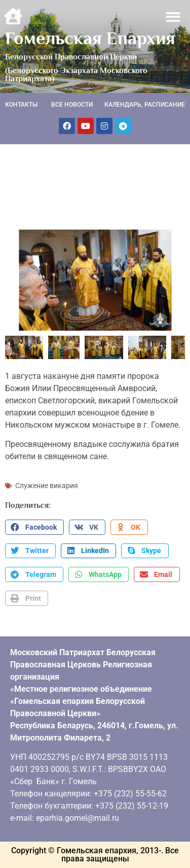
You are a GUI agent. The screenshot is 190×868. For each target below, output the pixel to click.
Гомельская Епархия (90, 38)
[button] (174, 17)
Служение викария (47, 486)
